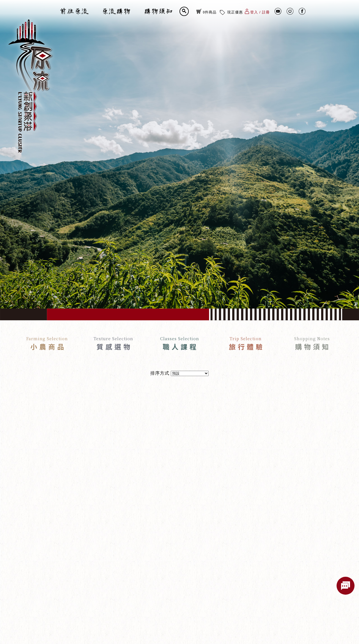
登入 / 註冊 (257, 11)
